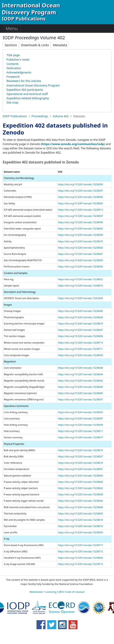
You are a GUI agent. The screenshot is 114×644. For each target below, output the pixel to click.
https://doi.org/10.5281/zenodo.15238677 (80, 437)
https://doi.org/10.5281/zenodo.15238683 (80, 248)
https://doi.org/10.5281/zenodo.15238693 (80, 514)
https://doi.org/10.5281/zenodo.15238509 (80, 425)
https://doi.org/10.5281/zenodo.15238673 (80, 241)
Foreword (13, 77)
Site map (12, 102)
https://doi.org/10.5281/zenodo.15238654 (80, 532)
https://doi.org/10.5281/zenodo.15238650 (80, 267)
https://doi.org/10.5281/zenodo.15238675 (80, 286)
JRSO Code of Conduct (72, 592)
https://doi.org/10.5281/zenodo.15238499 (80, 222)
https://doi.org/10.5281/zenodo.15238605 (80, 387)
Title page (13, 55)
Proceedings (40, 116)
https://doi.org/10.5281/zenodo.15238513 (80, 210)
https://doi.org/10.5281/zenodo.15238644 (80, 374)
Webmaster (36, 592)
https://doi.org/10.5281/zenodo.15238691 (80, 399)
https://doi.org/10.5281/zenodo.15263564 (80, 298)
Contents (13, 64)
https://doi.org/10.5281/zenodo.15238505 (80, 203)
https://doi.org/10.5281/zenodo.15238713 (80, 343)
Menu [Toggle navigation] (12, 28)
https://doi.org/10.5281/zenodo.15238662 (80, 488)
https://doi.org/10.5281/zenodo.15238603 (80, 229)
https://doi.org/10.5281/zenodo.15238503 (80, 412)
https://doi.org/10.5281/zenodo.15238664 (80, 501)
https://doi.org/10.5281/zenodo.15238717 (80, 545)
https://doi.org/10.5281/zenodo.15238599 (80, 235)
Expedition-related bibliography (28, 98)
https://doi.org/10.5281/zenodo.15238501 (80, 469)
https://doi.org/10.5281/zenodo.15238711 (80, 349)
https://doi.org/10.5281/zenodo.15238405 (80, 311)
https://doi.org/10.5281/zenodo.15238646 (80, 476)
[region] (57, 367)
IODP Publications (15, 116)
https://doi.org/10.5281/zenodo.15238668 (80, 507)
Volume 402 (61, 116)
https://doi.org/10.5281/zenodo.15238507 (80, 457)
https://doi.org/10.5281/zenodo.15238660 (80, 482)
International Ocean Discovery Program (33, 85)
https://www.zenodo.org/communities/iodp (73, 144)
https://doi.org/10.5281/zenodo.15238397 (80, 191)
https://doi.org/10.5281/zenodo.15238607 (80, 330)
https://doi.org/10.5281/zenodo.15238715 (80, 551)
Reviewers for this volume (24, 81)
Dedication (14, 68)
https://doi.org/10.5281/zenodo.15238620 (80, 317)
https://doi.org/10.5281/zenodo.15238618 (80, 450)
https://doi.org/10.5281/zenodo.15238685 (80, 393)
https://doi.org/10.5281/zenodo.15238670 (80, 463)
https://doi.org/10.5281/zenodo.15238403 (80, 197)
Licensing (51, 592)
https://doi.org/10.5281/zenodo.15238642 (80, 381)
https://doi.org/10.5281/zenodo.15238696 (80, 336)
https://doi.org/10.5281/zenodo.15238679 (80, 324)
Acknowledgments (19, 72)
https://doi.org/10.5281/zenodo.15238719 (80, 564)
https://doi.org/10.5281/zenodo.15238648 (80, 368)
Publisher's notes (18, 60)
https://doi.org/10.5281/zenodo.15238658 (80, 494)
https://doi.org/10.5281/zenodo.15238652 (80, 279)
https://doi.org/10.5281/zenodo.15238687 (80, 254)
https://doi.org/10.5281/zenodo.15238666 (80, 558)
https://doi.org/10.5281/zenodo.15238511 (80, 431)
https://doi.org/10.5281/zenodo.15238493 (80, 355)
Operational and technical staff (27, 94)
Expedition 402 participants (25, 90)
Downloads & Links (35, 45)
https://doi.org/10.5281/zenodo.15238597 (80, 216)
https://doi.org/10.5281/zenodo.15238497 (80, 419)
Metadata (60, 45)
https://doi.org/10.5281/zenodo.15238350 (80, 184)
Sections (11, 45)
